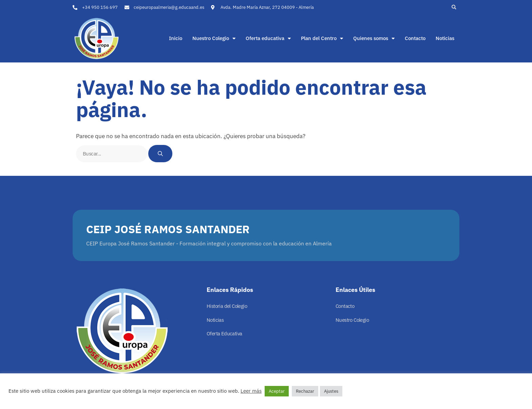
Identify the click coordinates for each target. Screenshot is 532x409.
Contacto (415, 38)
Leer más (251, 391)
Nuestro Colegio (214, 38)
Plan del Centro (322, 38)
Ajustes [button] (331, 391)
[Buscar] (160, 154)
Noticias (445, 38)
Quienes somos (374, 38)
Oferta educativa (268, 38)
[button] (454, 7)
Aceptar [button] (277, 391)
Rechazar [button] (305, 391)
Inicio (176, 38)
